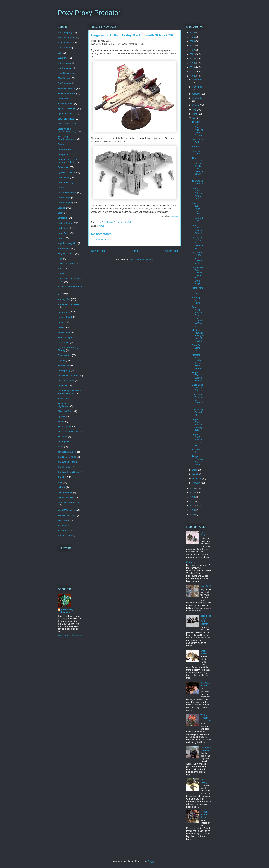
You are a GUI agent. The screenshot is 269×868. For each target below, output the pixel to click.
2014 (193, 493)
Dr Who (61, 187)
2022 (193, 50)
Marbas (61, 274)
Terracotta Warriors (67, 452)
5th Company (64, 68)
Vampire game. (65, 492)
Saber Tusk (63, 399)
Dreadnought (64, 198)
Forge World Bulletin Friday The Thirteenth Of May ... (198, 316)
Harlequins (63, 228)
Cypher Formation (67, 172)
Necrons (62, 322)
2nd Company (65, 48)
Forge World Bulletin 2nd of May (197, 440)
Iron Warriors (64, 248)
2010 (193, 510)
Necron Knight (65, 317)
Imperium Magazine (67, 243)
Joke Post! (206, 586)
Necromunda (64, 312)
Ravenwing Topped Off (197, 412)
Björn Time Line (65, 114)
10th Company (65, 32)
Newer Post (98, 251)
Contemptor (63, 167)
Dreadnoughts (65, 203)
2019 (193, 63)
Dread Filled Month (67, 193)
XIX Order (63, 520)
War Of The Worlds (67, 510)
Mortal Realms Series (68, 304)
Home (135, 251)
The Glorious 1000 (67, 457)
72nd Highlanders (66, 73)
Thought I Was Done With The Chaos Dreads (198, 129)
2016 (193, 76)
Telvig (60, 447)
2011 (193, 506)
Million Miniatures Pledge (70, 286)
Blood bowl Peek (197, 219)
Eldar (60, 213)
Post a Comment (104, 239)
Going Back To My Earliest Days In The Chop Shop (198, 275)
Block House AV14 (67, 124)
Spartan (62, 416)
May (195, 118)
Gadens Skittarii (66, 223)
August (196, 105)
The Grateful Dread (67, 462)
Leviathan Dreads (66, 263)
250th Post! (203, 534)
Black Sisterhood (66, 119)
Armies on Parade (67, 93)
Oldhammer (63, 342)
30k (59, 53)
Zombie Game (65, 536)
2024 (193, 41)
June (195, 114)
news (102, 226)
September (198, 98)
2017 (193, 72)
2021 (193, 54)
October (197, 94)
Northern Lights (65, 337)
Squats (61, 421)
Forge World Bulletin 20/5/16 (197, 229)
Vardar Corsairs (65, 497)
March (196, 474)
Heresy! (196, 146)
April (195, 470)
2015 (193, 488)
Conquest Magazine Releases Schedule (68, 161)
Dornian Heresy (65, 182)
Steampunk (63, 442)
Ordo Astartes (64, 355)
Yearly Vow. (63, 531)
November (198, 87)
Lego (60, 258)
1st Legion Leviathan (206, 749)
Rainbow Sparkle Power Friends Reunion (70, 392)
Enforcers (62, 218)
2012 (193, 501)
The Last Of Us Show (68, 472)
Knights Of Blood (66, 253)
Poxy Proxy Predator (89, 13)
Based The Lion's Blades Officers (206, 620)
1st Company (64, 43)
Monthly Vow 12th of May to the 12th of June (198, 336)
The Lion (62, 477)
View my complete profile (70, 635)
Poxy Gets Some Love (197, 348)
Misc (60, 294)
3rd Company (64, 63)
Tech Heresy (204, 781)
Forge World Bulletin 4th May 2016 (197, 425)
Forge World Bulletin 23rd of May (197, 193)
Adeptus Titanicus (66, 88)
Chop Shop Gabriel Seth (197, 388)
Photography (64, 370)
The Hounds (64, 467)
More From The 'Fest (197, 290)
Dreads (61, 208)
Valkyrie (62, 487)
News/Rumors (65, 332)
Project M (62, 386)
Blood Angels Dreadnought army (67, 130)
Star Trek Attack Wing (68, 432)
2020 (193, 58)
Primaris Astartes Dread (204, 814)
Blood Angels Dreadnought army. (67, 138)
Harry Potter (64, 233)
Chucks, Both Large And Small (196, 208)
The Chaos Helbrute (197, 182)
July (195, 109)
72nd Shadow (65, 78)
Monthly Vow (64, 299)
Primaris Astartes (66, 381)
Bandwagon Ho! (66, 104)
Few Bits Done (196, 152)
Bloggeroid (174, 216)
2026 (193, 32)
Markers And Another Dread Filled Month (197, 362)
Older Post (172, 251)
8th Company (64, 83)
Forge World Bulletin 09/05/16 (197, 377)
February (197, 479)
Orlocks (61, 360)
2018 (193, 67)
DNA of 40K (63, 177)
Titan (60, 482)
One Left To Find (198, 141)
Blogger (151, 861)
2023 (193, 45)
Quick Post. (192, 562)
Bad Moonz (63, 98)
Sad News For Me (205, 684)
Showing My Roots (196, 300)
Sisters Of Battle (66, 411)
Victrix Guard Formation (69, 502)
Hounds (62, 238)
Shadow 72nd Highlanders (65, 405)
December (198, 80)
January (197, 483)
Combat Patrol (65, 149)
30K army (62, 58)
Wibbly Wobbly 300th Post (206, 718)
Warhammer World (67, 515)
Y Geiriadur (63, 525)
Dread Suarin (204, 652)
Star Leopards (65, 426)
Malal (60, 269)
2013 (193, 497)
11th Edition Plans (67, 38)
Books (61, 144)
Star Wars (63, 437)
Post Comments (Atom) (141, 260)
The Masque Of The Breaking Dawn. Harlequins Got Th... (197, 167)
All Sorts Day (196, 451)
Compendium (64, 154)
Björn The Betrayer (67, 108)
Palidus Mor (64, 365)
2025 (193, 37)
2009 (193, 514)
